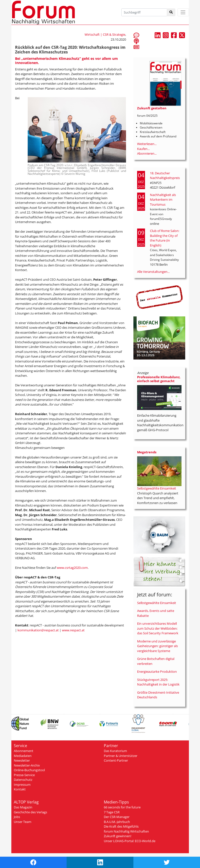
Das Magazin (23, 807)
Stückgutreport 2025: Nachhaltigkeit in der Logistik (158, 682)
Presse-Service (24, 775)
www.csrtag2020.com (72, 568)
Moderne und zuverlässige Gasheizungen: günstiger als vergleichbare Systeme (157, 646)
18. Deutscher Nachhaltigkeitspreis (165, 176)
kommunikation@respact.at (38, 630)
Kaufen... (143, 149)
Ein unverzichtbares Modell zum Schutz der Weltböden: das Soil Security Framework (158, 628)
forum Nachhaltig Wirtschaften (126, 831)
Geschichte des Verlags (30, 812)
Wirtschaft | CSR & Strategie (105, 34)
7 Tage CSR (112, 812)
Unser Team (23, 822)
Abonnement (24, 751)
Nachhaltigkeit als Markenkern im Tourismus (163, 200)
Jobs (17, 817)
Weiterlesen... (147, 144)
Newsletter (22, 760)
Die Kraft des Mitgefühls (121, 826)
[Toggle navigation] (183, 12)
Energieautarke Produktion (157, 671)
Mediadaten (23, 756)
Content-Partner (116, 760)
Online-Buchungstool (29, 770)
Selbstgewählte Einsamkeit (157, 488)
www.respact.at (73, 630)
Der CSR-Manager (117, 817)
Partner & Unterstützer (121, 756)
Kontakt (20, 789)
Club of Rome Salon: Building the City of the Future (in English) (165, 238)
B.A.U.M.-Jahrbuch (117, 822)
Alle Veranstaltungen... (153, 272)
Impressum (22, 785)
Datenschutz (23, 780)
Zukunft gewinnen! (118, 836)
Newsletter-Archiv (27, 765)
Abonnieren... (147, 153)
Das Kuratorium (115, 751)
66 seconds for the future (122, 807)
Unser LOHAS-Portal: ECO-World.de (130, 841)
